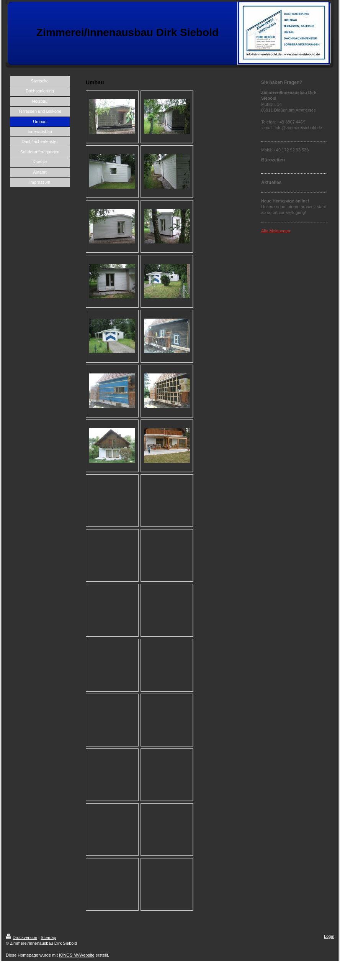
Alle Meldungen (276, 231)
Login (329, 936)
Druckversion (21, 937)
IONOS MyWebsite (77, 955)
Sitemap (48, 937)
